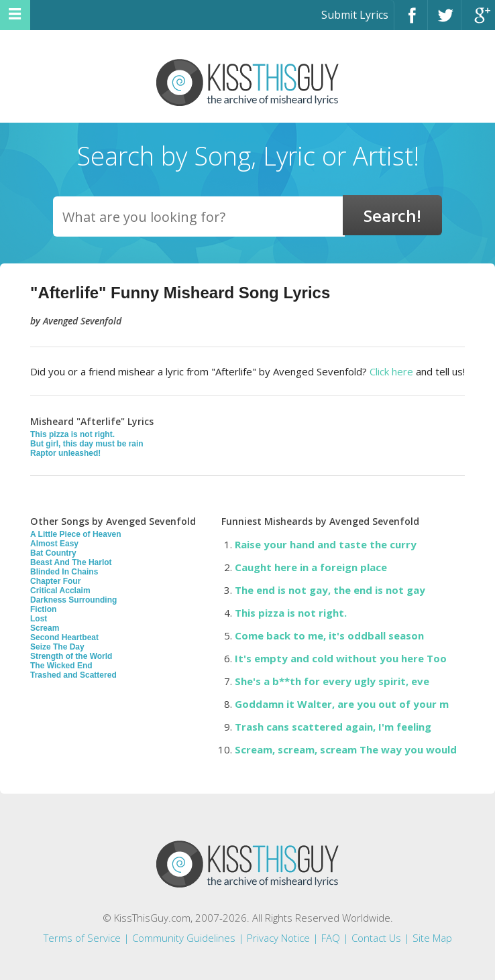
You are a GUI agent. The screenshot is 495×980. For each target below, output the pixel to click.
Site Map (432, 938)
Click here (391, 371)
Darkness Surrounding (73, 600)
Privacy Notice (278, 938)
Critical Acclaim (60, 591)
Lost (39, 619)
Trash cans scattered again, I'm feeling (333, 727)
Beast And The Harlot (71, 562)
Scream (45, 628)
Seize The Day (57, 647)
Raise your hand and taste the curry (326, 544)
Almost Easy (54, 544)
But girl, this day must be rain (87, 444)
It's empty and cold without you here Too (341, 658)
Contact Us (376, 938)
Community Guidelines (184, 938)
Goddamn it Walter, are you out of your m (342, 704)
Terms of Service (82, 938)
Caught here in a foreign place (311, 567)
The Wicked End (61, 666)
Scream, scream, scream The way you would (346, 749)
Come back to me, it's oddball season (329, 635)
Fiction (43, 609)
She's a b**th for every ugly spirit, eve (332, 681)
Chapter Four (55, 581)
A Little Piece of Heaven (76, 534)
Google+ (478, 21)
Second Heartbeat (64, 637)
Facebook (411, 21)
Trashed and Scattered (73, 675)
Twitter (444, 21)
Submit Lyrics (355, 15)
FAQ (331, 938)
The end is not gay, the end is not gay (330, 590)
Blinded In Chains (64, 572)
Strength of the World (71, 656)
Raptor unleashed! (65, 453)
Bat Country (53, 553)
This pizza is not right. (72, 434)
